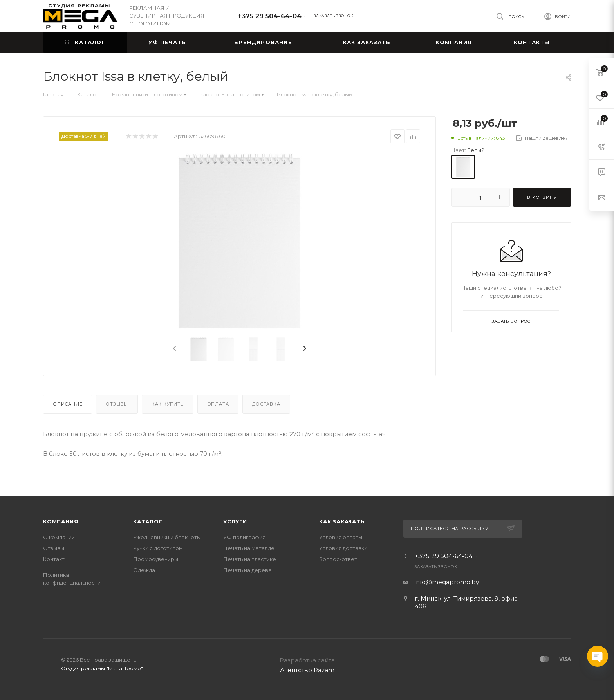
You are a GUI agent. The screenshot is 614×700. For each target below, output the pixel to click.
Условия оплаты (341, 537)
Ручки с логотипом (158, 548)
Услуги (235, 521)
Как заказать (342, 521)
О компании (59, 537)
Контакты (56, 559)
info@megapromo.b (445, 582)
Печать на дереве (247, 570)
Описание (68, 404)
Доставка (266, 404)
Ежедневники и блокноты (167, 537)
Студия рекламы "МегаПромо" (102, 668)
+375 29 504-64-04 (270, 16)
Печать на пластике (250, 559)
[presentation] (174, 349)
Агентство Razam (307, 670)
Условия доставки (343, 548)
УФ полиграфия (244, 537)
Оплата (218, 404)
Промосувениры (156, 559)
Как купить (168, 404)
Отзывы (117, 404)
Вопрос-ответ (338, 559)
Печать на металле (249, 548)
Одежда (144, 570)
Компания (60, 521)
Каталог (148, 521)
